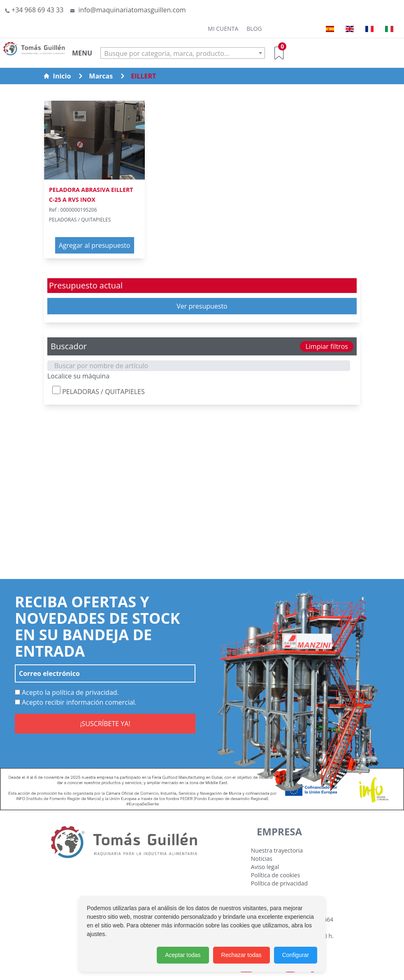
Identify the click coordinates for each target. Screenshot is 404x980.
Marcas (101, 76)
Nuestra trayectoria (277, 850)
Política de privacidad (279, 883)
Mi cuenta (223, 29)
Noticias (262, 859)
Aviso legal (265, 867)
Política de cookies (276, 875)
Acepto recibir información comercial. (76, 702)
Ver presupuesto (202, 306)
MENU (82, 53)
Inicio (57, 76)
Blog (254, 29)
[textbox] (183, 53)
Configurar (296, 955)
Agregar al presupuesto (95, 245)
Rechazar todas (241, 955)
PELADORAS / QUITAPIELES (99, 391)
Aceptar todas (183, 955)
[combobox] (183, 53)
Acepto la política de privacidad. (67, 692)
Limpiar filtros (327, 346)
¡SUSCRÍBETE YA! (105, 724)
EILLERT (143, 76)
